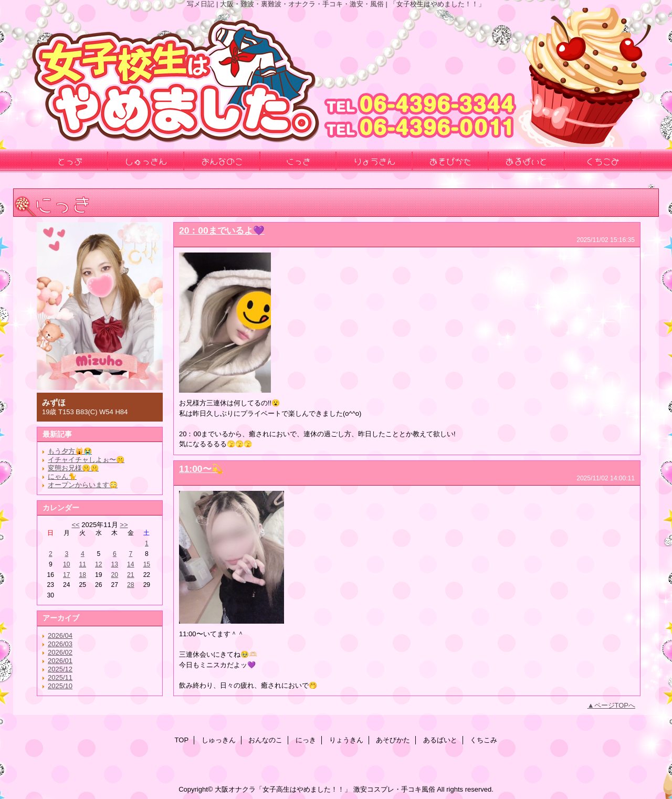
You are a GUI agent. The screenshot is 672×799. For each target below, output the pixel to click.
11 (83, 564)
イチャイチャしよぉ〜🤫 (86, 460)
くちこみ (484, 740)
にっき (306, 740)
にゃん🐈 (62, 476)
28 (130, 585)
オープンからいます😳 (83, 485)
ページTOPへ (615, 705)
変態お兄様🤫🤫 (73, 468)
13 (115, 564)
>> (124, 525)
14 (130, 564)
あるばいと (440, 740)
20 (115, 575)
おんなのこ (265, 740)
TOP (182, 740)
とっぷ (70, 161)
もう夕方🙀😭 (70, 451)
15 (147, 564)
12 (98, 564)
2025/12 (60, 669)
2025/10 (60, 686)
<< (75, 525)
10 (66, 564)
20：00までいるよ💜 (222, 230)
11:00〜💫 (201, 469)
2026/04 (60, 635)
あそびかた (393, 740)
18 (83, 575)
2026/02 (60, 652)
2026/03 (60, 644)
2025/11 (60, 677)
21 (130, 575)
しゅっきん (219, 740)
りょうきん (346, 740)
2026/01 (60, 661)
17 (66, 575)
